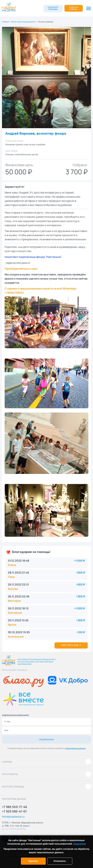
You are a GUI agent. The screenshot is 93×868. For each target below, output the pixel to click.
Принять (33, 861)
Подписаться (46, 739)
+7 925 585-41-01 (14, 811)
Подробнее (79, 844)
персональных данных (76, 748)
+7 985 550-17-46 (15, 807)
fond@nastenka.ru (13, 817)
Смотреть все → (71, 645)
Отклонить (60, 861)
